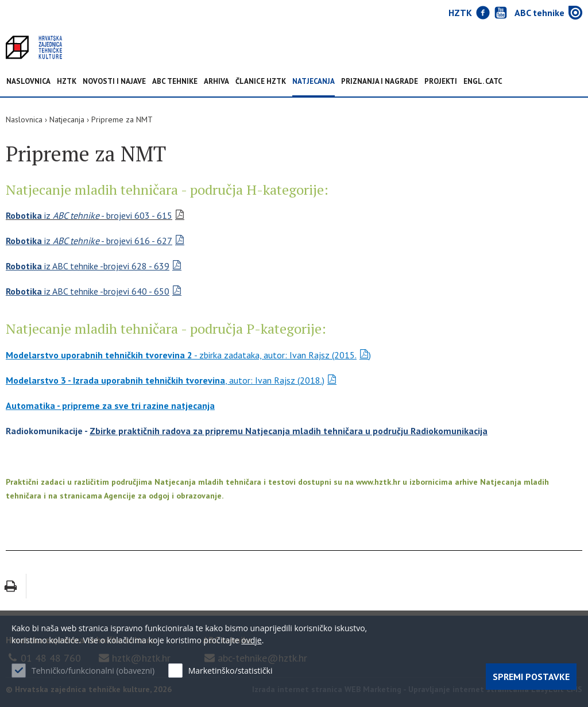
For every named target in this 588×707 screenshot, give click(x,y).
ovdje (251, 640)
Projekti (441, 82)
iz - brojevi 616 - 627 (89, 241)
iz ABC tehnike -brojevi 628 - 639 (88, 266)
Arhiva (216, 82)
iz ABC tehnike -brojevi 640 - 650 (88, 291)
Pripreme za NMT (122, 119)
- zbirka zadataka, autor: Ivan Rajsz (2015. (181, 355)
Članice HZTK (261, 82)
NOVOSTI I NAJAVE (114, 82)
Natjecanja (314, 82)
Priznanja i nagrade (380, 82)
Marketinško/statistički (231, 671)
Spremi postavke (531, 677)
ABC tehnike (175, 82)
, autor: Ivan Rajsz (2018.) (165, 380)
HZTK (67, 82)
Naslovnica (28, 82)
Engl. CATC (483, 82)
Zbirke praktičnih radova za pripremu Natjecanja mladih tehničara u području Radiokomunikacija (289, 431)
